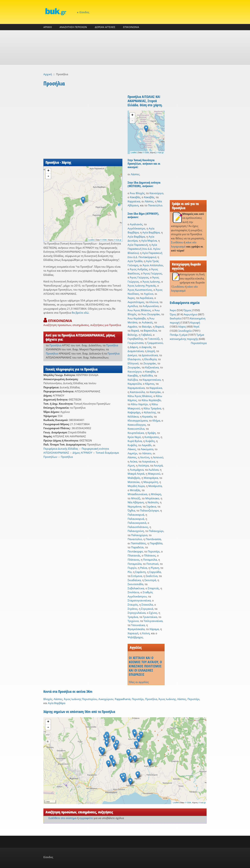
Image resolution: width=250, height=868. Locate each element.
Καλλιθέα (147, 375)
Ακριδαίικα (146, 298)
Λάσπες (135, 174)
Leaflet (91, 240)
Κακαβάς (135, 197)
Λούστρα (143, 465)
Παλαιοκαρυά (136, 515)
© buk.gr (118, 240)
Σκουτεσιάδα (135, 584)
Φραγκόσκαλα (136, 629)
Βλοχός (48, 699)
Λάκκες (132, 449)
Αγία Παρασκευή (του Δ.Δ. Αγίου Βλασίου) (144, 249)
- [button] (48, 176)
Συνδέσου (177, 242)
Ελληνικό (133, 363)
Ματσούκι (134, 482)
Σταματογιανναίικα (139, 600)
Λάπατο (147, 453)
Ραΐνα (144, 568)
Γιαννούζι (154, 339)
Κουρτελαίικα (136, 433)
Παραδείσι (137, 547)
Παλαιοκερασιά (137, 523)
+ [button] (48, 171)
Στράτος (133, 609)
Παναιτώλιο (155, 205)
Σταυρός (133, 605)
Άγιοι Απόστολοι (153, 265)
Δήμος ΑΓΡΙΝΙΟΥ (82, 453)
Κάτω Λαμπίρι (139, 404)
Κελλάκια (133, 416)
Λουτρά (158, 465)
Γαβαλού (146, 335)
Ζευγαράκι (150, 363)
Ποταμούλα (150, 560)
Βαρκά (135, 330)
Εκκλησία (175, 318)
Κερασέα (147, 416)
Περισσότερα (199, 343)
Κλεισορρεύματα (138, 420)
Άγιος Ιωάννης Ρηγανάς (142, 286)
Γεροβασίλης (135, 339)
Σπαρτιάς (153, 588)
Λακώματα (147, 449)
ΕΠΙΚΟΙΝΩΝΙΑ (131, 27)
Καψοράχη (134, 412)
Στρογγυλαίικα (137, 613)
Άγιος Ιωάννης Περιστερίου (80, 699)
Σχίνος (153, 613)
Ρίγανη (155, 568)
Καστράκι (155, 392)
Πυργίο (132, 568)
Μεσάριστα (155, 486)
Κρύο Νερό (134, 437)
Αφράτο (132, 326)
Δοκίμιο (132, 355)
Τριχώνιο (133, 621)
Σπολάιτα (133, 592)
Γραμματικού (155, 343)
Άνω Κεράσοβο (137, 318)
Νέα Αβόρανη (136, 502)
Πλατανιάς (134, 555)
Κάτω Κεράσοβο (151, 400)
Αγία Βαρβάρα (151, 232)
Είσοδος (84, 12)
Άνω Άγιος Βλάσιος (139, 310)
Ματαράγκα (151, 478)
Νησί (196, 326)
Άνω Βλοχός (137, 193)
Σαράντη (140, 572)
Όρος (173, 314)
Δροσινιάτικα (150, 355)
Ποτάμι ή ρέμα (179, 335)
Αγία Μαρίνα (149, 241)
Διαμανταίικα (136, 351)
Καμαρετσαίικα (152, 380)
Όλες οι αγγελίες (139, 682)
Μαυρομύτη (151, 482)
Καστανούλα (137, 392)
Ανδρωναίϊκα (151, 306)
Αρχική (48, 74)
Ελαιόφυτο (134, 359)
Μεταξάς (135, 490)
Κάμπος (150, 384)
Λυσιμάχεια (137, 470)
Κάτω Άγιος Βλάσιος (140, 396)
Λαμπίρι (132, 453)
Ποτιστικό (152, 564)
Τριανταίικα (150, 617)
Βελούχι (132, 335)
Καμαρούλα (135, 384)
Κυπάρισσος (152, 437)
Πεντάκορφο (135, 551)
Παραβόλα (156, 543)
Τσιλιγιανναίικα (153, 621)
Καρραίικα (134, 201)
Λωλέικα (153, 470)
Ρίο (130, 572)
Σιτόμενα (137, 576)
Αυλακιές (147, 322)
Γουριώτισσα (136, 343)
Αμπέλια (133, 306)
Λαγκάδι (147, 445)
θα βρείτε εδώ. (81, 313)
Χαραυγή (133, 633)
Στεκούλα (147, 605)
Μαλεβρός (134, 478)
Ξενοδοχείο (185, 331)
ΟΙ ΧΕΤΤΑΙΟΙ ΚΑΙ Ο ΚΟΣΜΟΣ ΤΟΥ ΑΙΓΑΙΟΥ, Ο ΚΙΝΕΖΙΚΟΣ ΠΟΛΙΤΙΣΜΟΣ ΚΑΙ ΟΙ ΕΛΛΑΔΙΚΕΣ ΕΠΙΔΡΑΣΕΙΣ (145, 666)
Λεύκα (134, 461)
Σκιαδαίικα (134, 580)
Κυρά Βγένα (135, 441)
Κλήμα (156, 420)
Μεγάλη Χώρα (136, 486)
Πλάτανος (150, 555)
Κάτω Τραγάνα (152, 408)
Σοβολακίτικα (136, 588)
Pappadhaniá (123, 699)
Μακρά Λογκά (136, 474)
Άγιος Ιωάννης (151, 282)
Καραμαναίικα (136, 388)
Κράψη (152, 433)
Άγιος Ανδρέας (139, 269)
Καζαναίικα (152, 367)
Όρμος (187, 310)
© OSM (103, 240)
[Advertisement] (125, 48)
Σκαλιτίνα (152, 576)
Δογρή (151, 351)
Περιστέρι (154, 551)
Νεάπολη (153, 502)
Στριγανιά (147, 609)
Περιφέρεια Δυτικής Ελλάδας (61, 449)
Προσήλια (55, 345)
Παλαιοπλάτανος (138, 527)
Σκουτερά (150, 580)
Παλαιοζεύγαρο (149, 510)
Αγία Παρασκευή (138, 245)
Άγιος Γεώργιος (153, 273)
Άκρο (173, 310)
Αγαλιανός (136, 224)
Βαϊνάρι (147, 326)
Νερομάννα (134, 506)
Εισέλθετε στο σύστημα (62, 818)
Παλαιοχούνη (136, 531)
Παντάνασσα (153, 539)
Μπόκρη (156, 494)
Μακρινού (154, 474)
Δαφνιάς (147, 347)
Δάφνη (134, 347)
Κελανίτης (150, 412)
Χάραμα (154, 629)
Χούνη (146, 633)
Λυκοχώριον (106, 699)
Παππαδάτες (138, 543)
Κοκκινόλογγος (137, 425)
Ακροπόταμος (136, 302)
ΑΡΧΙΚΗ (48, 27)
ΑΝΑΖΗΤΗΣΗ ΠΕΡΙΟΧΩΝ (73, 27)
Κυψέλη (150, 441)
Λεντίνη (145, 457)
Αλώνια (154, 302)
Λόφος (182, 326)
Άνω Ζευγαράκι (151, 314)
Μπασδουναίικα (137, 494)
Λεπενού (158, 457)
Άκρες (131, 298)
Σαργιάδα (155, 572)
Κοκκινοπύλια (136, 429)
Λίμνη (131, 465)
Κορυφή (195, 323)
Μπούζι (136, 498)
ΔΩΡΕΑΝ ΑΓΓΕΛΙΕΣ (105, 27)
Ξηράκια (151, 506)
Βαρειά (159, 326)
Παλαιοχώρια (139, 535)
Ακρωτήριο (190, 314)
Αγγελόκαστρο (136, 228)
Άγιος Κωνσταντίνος (140, 290)
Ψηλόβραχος (135, 637)
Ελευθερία (150, 359)
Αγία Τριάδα (135, 261)
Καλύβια (133, 380)
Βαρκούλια (150, 330)
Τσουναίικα (138, 625)
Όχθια (131, 510)
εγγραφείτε (86, 818)
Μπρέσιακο (152, 498)
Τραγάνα (133, 617)
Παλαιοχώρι (156, 531)
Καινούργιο (156, 193)
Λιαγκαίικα (149, 461)
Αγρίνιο (149, 294)
